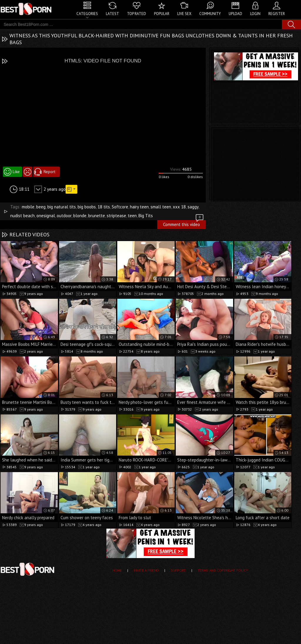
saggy (193, 207)
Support (178, 570)
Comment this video (184, 224)
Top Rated (137, 14)
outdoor (64, 216)
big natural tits (62, 207)
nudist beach (22, 216)
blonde (80, 216)
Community (210, 14)
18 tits (104, 207)
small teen (161, 207)
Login (255, 14)
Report (49, 172)
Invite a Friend (146, 570)
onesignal (46, 216)
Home (117, 570)
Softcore (120, 207)
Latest (112, 14)
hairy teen (139, 207)
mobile (28, 207)
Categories (87, 14)
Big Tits (146, 216)
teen (132, 216)
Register (277, 14)
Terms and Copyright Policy (223, 570)
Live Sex (184, 14)
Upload (235, 14)
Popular (162, 14)
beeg (41, 207)
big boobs (87, 207)
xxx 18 (179, 207)
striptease (116, 216)
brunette (97, 216)
